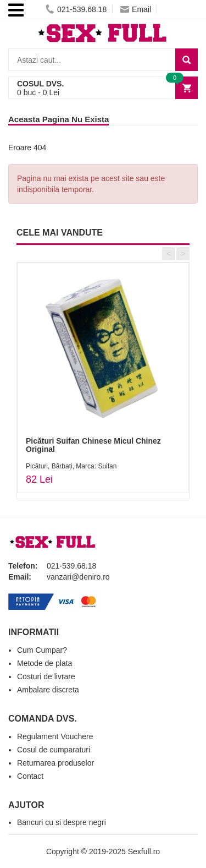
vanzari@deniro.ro (78, 577)
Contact (30, 776)
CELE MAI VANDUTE (60, 233)
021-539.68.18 (76, 9)
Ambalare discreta (48, 690)
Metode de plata (44, 663)
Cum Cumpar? (42, 650)
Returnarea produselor (55, 763)
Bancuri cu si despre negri (62, 822)
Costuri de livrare (46, 676)
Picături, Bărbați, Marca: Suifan (71, 466)
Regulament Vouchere (55, 736)
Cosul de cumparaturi (54, 750)
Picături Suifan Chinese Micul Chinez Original (93, 445)
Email (136, 9)
